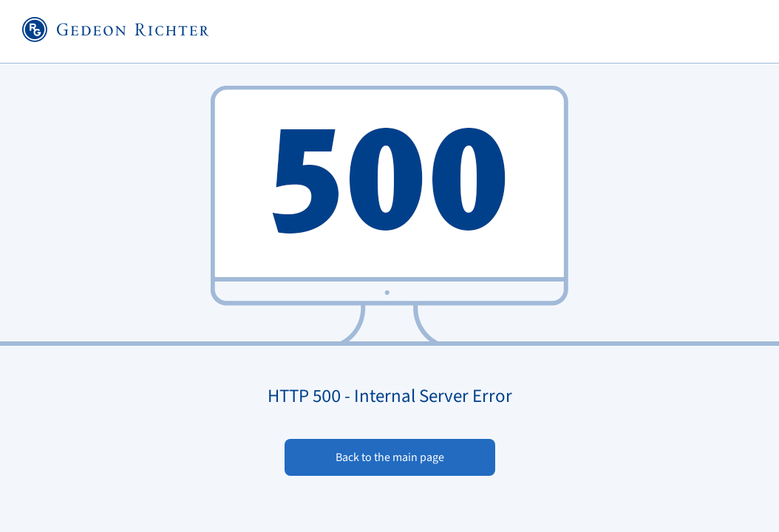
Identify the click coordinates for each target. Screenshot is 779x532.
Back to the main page (390, 457)
